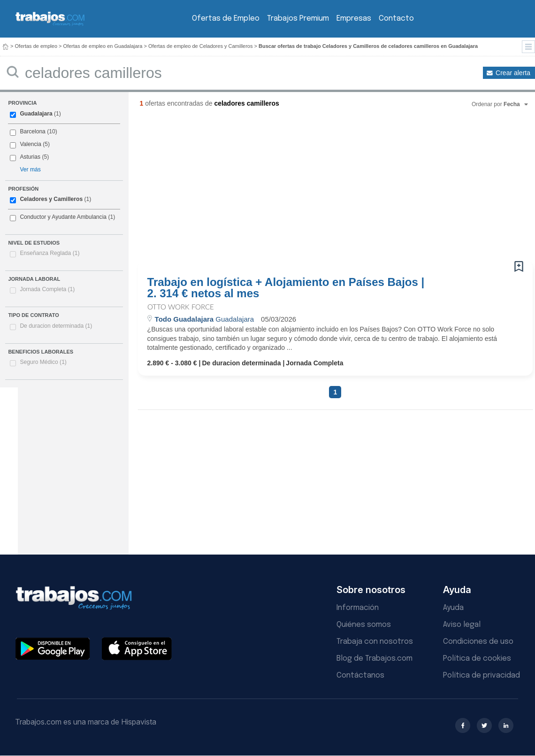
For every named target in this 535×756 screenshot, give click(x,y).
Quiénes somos (364, 625)
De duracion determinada (56, 326)
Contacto (396, 19)
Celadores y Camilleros (51, 199)
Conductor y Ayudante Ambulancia (63, 217)
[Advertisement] (253, 188)
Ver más (30, 170)
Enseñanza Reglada (50, 253)
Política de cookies (477, 659)
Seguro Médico (43, 362)
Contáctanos (360, 675)
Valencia (31, 144)
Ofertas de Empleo (226, 19)
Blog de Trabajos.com (374, 659)
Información (358, 608)
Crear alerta (513, 73)
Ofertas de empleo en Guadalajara (103, 46)
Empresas (354, 19)
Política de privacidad (481, 675)
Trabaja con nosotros (375, 642)
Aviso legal (462, 625)
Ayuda (453, 608)
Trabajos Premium (298, 19)
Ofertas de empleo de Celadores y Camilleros (201, 46)
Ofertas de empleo (36, 46)
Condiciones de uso (478, 642)
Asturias (30, 157)
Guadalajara (36, 114)
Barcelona (32, 131)
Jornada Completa (47, 289)
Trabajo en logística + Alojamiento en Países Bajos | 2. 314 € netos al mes (286, 288)
